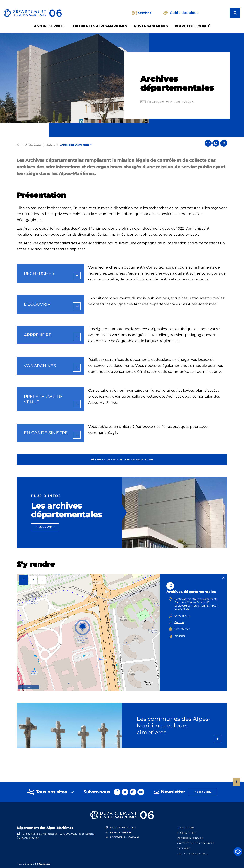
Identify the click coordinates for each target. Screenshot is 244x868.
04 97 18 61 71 (183, 616)
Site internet (182, 629)
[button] (238, 851)
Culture (51, 145)
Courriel (179, 622)
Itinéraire (180, 636)
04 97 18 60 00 (30, 838)
